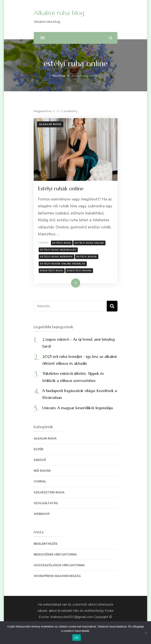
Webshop (42, 514)
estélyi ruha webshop (56, 257)
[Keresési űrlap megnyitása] (111, 38)
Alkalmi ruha (50, 124)
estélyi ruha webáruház (58, 250)
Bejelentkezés (46, 544)
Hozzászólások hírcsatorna (59, 565)
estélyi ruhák (87, 257)
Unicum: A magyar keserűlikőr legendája (78, 408)
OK (77, 638)
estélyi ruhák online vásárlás (63, 264)
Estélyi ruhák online (61, 189)
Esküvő (40, 460)
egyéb (38, 449)
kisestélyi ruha (52, 271)
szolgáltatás (46, 503)
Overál (40, 481)
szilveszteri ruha (49, 492)
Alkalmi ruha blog (59, 13)
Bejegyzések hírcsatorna (55, 555)
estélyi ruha (62, 243)
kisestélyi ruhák (79, 271)
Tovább (70, 283)
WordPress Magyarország (57, 576)
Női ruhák (42, 471)
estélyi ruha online (89, 243)
